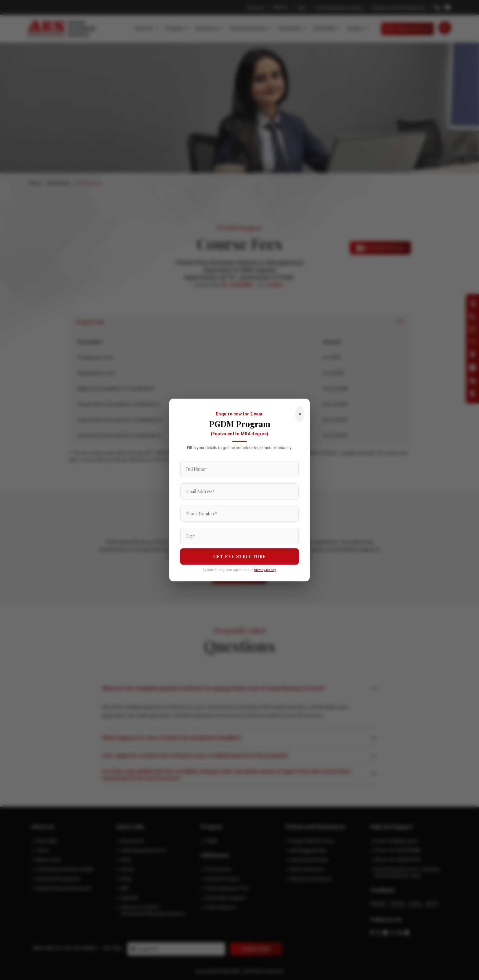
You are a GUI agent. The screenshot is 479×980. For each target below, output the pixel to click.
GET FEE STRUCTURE (240, 556)
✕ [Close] (300, 414)
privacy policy (265, 570)
